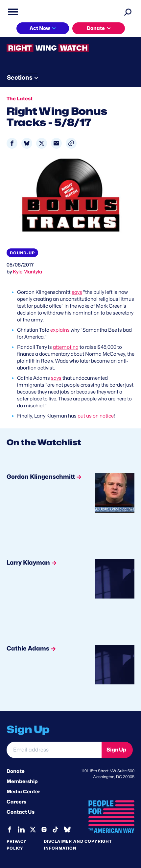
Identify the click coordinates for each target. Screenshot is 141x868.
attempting (66, 347)
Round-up (22, 253)
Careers (16, 802)
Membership (22, 781)
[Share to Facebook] (12, 143)
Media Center (23, 792)
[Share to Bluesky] (27, 143)
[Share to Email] (56, 143)
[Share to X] (42, 143)
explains (60, 330)
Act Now (40, 28)
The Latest (20, 99)
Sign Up (116, 750)
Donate (96, 28)
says (77, 292)
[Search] (128, 12)
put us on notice (96, 416)
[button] (71, 143)
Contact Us (21, 812)
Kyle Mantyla (27, 272)
